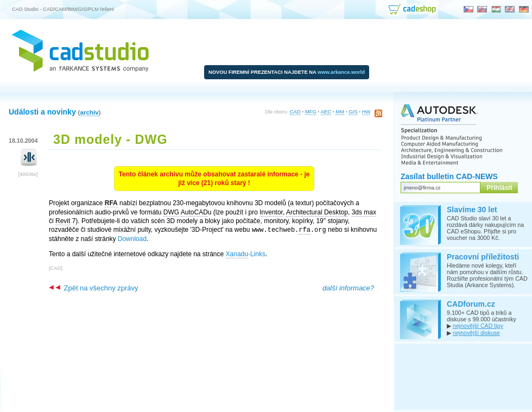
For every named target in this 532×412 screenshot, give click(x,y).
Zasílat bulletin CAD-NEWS (449, 176)
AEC (326, 112)
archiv (89, 112)
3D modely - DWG (110, 140)
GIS (353, 112)
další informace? (348, 287)
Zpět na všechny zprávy (93, 287)
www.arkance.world (341, 72)
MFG (311, 112)
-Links (246, 254)
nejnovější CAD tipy (478, 326)
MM (340, 112)
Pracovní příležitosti (483, 257)
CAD (295, 112)
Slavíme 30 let (472, 210)
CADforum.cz (471, 304)
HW (366, 112)
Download (132, 238)
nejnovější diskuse (476, 333)
